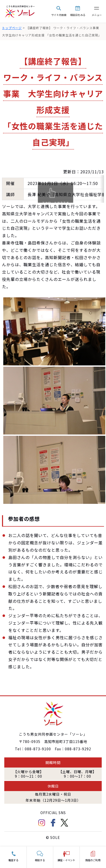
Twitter (64, 823)
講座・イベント (66, 860)
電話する (13, 860)
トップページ (12, 28)
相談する (40, 860)
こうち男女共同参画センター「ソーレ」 (20, 11)
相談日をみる (78, 15)
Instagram (42, 823)
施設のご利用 (93, 860)
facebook (53, 823)
